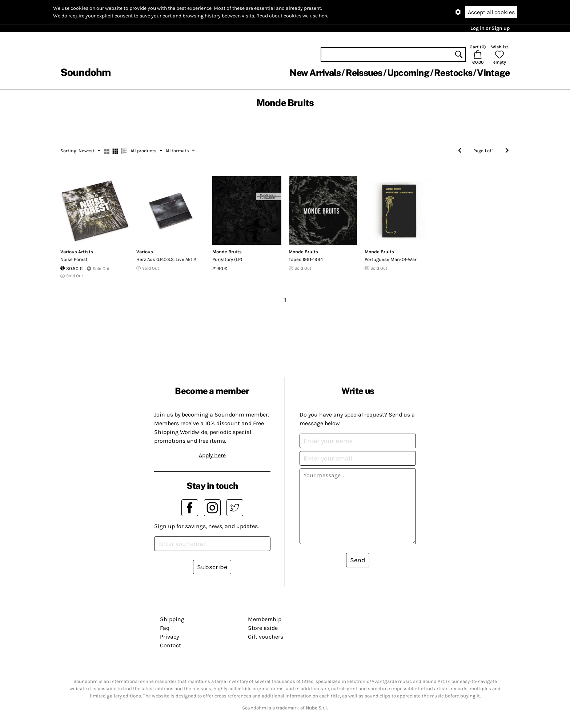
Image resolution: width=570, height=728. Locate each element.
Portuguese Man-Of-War (391, 259)
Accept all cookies (491, 12)
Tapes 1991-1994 (306, 259)
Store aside (263, 628)
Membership (265, 619)
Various (145, 252)
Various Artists (77, 252)
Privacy (169, 637)
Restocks (453, 73)
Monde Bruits (227, 252)
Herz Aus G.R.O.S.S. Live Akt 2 (166, 259)
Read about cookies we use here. (293, 16)
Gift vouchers (266, 637)
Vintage (493, 73)
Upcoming (408, 73)
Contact (170, 645)
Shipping (172, 619)
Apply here (212, 455)
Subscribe (212, 567)
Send (358, 560)
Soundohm (85, 72)
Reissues (364, 73)
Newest (80, 151)
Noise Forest (74, 259)
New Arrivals (315, 73)
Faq (165, 628)
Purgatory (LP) (227, 259)
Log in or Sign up (490, 28)
